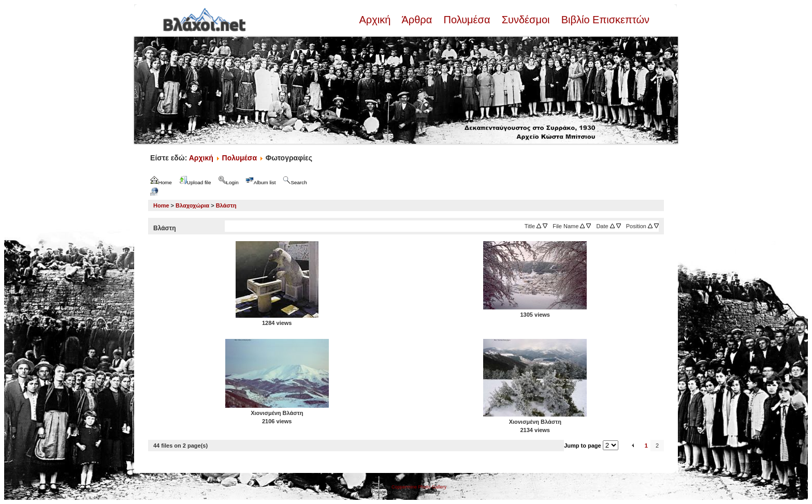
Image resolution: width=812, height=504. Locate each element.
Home (161, 205)
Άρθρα (417, 20)
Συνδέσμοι (526, 20)
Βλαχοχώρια (192, 205)
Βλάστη (226, 205)
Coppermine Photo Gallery (419, 487)
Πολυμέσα (467, 20)
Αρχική (376, 20)
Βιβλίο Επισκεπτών (604, 20)
